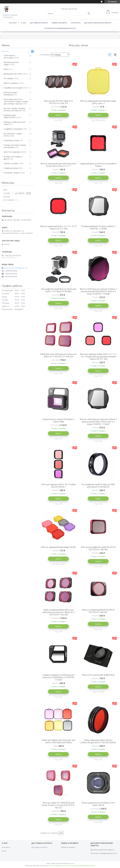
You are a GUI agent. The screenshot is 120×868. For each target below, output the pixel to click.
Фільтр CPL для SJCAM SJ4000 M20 (98, 675)
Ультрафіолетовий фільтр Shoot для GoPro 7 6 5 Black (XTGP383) (58, 290)
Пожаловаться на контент (60, 866)
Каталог (13, 23)
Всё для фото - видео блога (13, 135)
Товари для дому (11, 168)
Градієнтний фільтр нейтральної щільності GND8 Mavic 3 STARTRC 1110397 (58, 677)
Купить (58, 115)
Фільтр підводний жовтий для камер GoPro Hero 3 (98, 102)
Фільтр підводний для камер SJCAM (58, 547)
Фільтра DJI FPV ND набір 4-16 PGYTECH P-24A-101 (58, 102)
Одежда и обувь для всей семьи (14, 123)
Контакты (76, 23)
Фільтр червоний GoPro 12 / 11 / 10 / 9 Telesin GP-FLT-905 (58, 227)
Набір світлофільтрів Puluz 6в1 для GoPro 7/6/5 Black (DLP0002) (58, 741)
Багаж (6, 69)
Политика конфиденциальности (60, 28)
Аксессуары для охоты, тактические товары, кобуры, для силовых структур (16, 101)
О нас (24, 23)
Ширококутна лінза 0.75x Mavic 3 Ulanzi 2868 (58, 420)
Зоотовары (8, 78)
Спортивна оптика (11, 140)
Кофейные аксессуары (13, 88)
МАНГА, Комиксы (11, 83)
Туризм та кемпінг (11, 163)
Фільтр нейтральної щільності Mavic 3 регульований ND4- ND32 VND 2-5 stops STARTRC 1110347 (98, 422)
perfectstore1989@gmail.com (16, 268)
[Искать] (89, 13)
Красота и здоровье (12, 152)
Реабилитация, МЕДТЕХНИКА (10, 116)
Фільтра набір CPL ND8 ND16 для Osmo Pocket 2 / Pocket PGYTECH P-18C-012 (58, 805)
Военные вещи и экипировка (11, 93)
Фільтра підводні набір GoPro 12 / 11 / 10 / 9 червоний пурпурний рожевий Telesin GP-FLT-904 (98, 357)
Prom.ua (71, 863)
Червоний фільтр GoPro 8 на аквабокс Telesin (98, 165)
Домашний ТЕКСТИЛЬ (13, 74)
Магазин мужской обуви (11, 63)
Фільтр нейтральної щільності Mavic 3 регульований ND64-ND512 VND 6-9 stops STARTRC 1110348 (98, 291)
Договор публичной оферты (98, 23)
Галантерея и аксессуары (9, 57)
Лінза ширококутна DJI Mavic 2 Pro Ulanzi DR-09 (98, 804)
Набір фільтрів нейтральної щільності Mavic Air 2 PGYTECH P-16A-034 (58, 355)
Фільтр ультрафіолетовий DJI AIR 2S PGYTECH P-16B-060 (98, 548)
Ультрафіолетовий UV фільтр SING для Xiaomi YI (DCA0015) (98, 486)
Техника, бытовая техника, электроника (15, 146)
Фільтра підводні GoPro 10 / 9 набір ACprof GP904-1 (58, 486)
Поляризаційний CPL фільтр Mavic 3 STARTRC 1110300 (98, 227)
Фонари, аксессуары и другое (13, 158)
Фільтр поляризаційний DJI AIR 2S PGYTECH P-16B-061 (98, 611)
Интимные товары (11, 173)
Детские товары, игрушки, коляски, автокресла (15, 109)
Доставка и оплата (39, 23)
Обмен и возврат (59, 23)
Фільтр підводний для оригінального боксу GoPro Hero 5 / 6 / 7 (58, 165)
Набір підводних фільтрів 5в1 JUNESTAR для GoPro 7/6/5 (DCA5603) (98, 741)
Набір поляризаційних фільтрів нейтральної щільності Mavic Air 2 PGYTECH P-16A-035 (58, 612)
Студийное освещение (13, 129)
